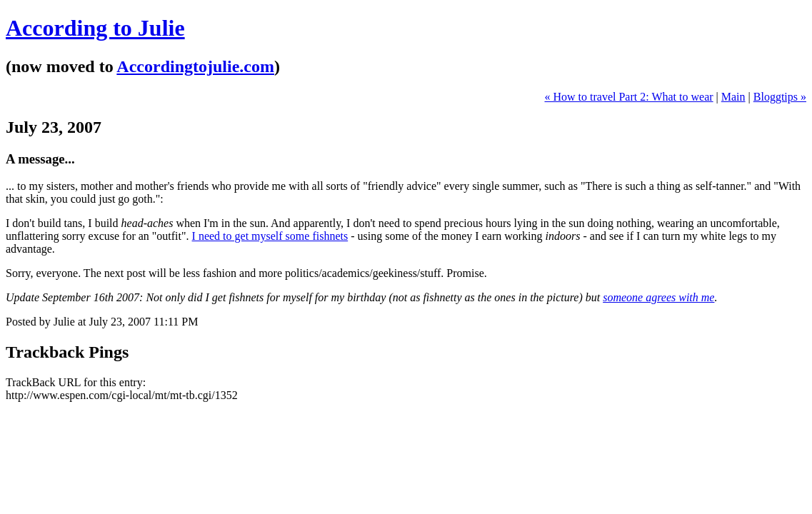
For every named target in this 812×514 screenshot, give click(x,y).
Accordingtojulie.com (195, 66)
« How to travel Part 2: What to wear (628, 97)
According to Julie (95, 28)
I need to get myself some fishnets (270, 236)
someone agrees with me (658, 297)
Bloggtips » (780, 97)
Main (733, 97)
